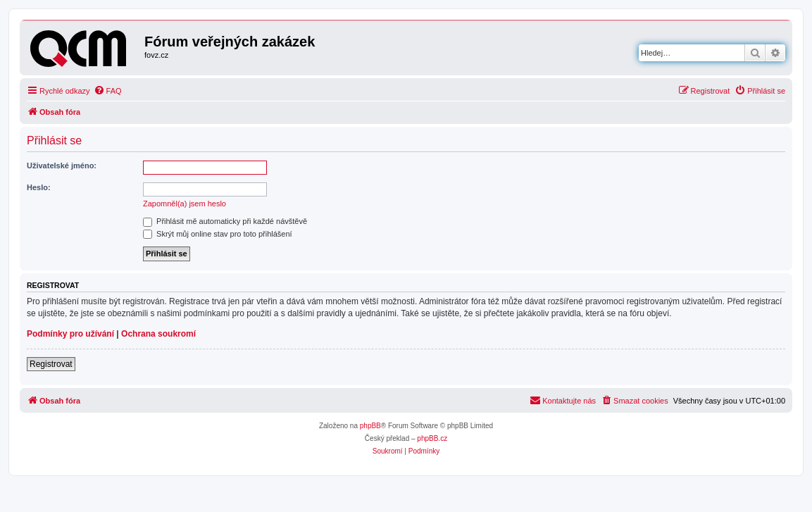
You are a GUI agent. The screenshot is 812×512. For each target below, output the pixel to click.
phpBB (370, 426)
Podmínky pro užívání (70, 334)
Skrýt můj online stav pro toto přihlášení (218, 234)
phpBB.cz (432, 438)
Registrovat (51, 364)
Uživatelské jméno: (62, 166)
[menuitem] (108, 91)
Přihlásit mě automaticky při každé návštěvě (225, 221)
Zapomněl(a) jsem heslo (185, 204)
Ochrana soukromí (158, 334)
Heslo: (39, 187)
